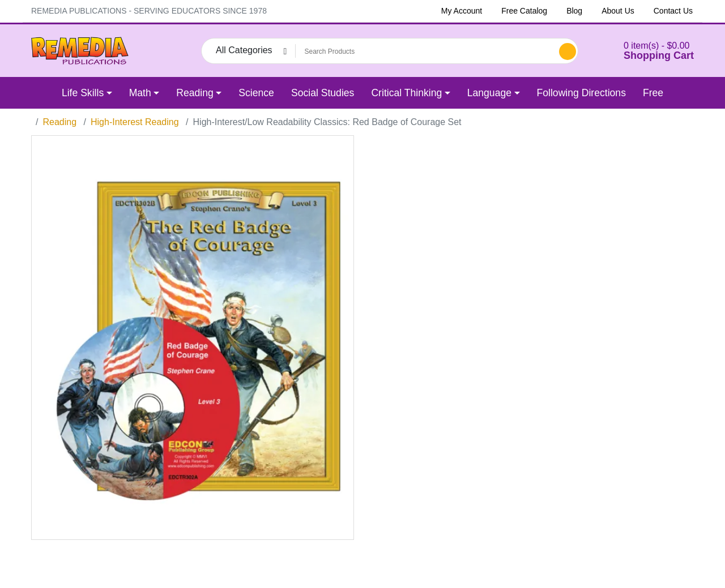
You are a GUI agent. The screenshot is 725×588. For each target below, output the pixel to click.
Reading (59, 122)
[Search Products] (425, 51)
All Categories (244, 50)
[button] (645, 51)
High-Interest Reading (135, 122)
